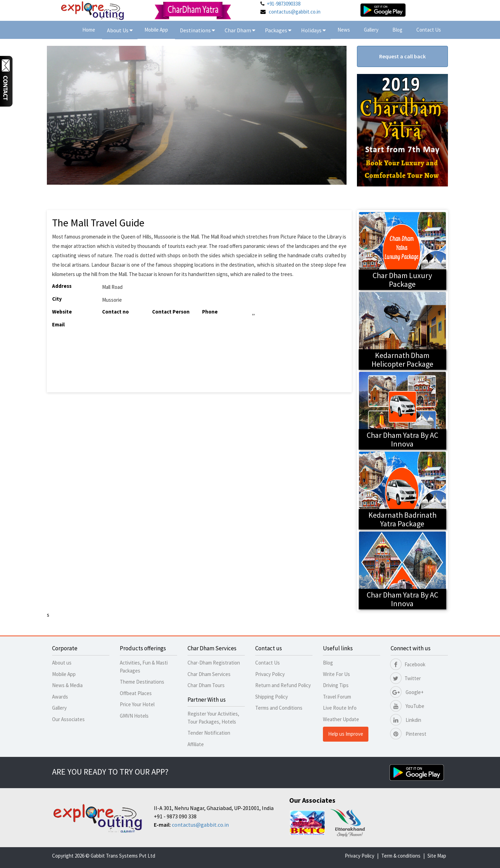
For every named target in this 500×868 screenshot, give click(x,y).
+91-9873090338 (284, 4)
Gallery (371, 30)
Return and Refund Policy (283, 685)
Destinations (197, 30)
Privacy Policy (270, 674)
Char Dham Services (209, 674)
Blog (397, 30)
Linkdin (406, 720)
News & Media (67, 685)
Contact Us (429, 30)
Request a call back (402, 56)
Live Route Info (340, 708)
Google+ (407, 692)
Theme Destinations (142, 682)
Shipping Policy (272, 697)
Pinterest (409, 734)
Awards (60, 697)
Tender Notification (209, 733)
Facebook (408, 664)
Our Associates (68, 719)
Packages (277, 30)
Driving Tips (336, 685)
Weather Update (341, 719)
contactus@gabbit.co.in (295, 12)
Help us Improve (346, 734)
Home (89, 30)
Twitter (406, 678)
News (344, 30)
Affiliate (196, 744)
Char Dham (240, 30)
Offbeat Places (136, 693)
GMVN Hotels (134, 716)
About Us (120, 30)
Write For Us (336, 674)
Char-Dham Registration (214, 663)
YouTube (407, 706)
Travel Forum (337, 697)
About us (62, 663)
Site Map (437, 856)
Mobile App (156, 30)
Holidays (312, 30)
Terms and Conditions (279, 708)
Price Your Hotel (137, 704)
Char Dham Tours (206, 685)
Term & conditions (401, 856)
